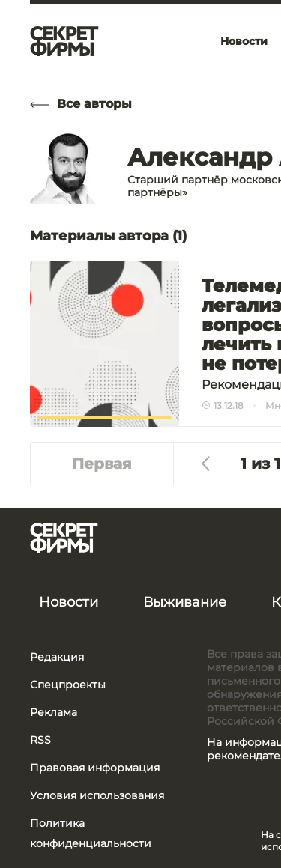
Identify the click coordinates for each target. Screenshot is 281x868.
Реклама (54, 712)
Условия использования (97, 795)
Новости (69, 602)
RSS (40, 740)
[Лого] (64, 41)
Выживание (185, 602)
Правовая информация (95, 768)
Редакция (57, 657)
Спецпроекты (68, 685)
